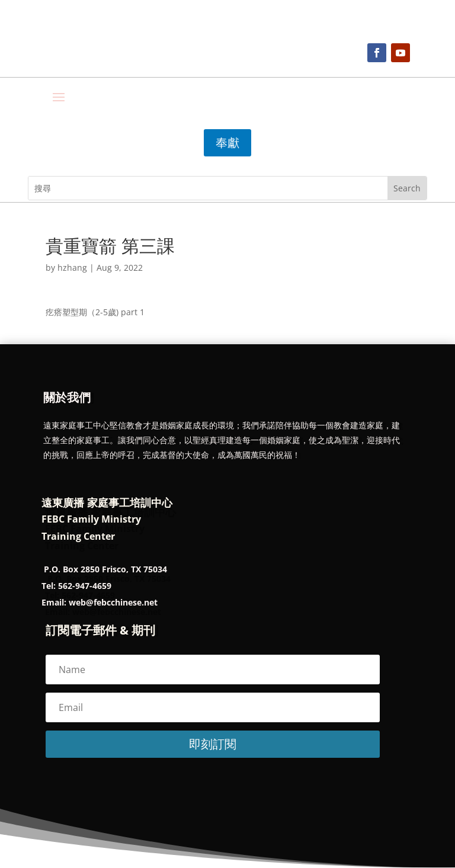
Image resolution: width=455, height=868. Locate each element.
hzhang (72, 268)
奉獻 (227, 142)
